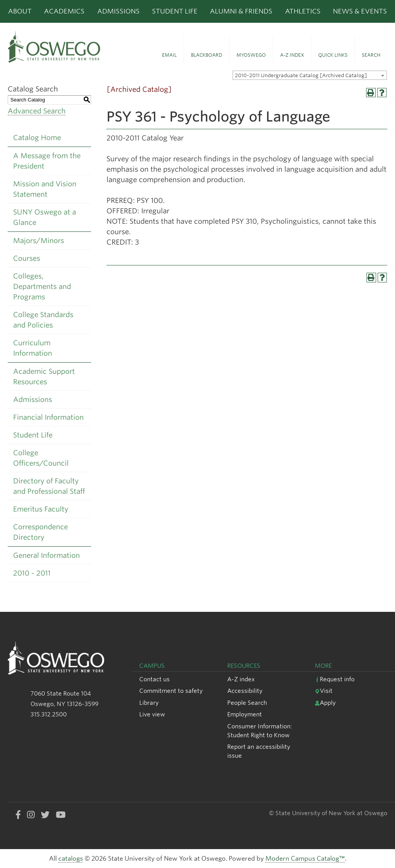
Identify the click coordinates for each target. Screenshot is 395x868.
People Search (247, 703)
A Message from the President (47, 161)
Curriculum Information (33, 348)
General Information (46, 555)
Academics (64, 11)
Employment (245, 714)
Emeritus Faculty (41, 509)
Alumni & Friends (241, 11)
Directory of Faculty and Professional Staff (49, 486)
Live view (152, 714)
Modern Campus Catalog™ (305, 859)
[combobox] (310, 75)
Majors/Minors (39, 241)
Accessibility (245, 691)
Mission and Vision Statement (45, 189)
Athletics (303, 11)
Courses (27, 258)
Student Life (175, 11)
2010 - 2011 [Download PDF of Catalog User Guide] (32, 573)
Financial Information (48, 417)
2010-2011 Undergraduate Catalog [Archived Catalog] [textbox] (301, 75)
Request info (335, 679)
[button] (169, 50)
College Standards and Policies (43, 320)
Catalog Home (37, 138)
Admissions (118, 11)
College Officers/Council (41, 458)
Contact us (154, 679)
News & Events (360, 11)
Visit (324, 691)
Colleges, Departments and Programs (42, 286)
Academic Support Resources (44, 377)
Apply (325, 703)
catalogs (71, 859)
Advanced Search (37, 111)
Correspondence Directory (41, 532)
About (20, 11)
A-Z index (241, 679)
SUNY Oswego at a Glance (45, 217)
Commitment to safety (171, 691)
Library (149, 703)
